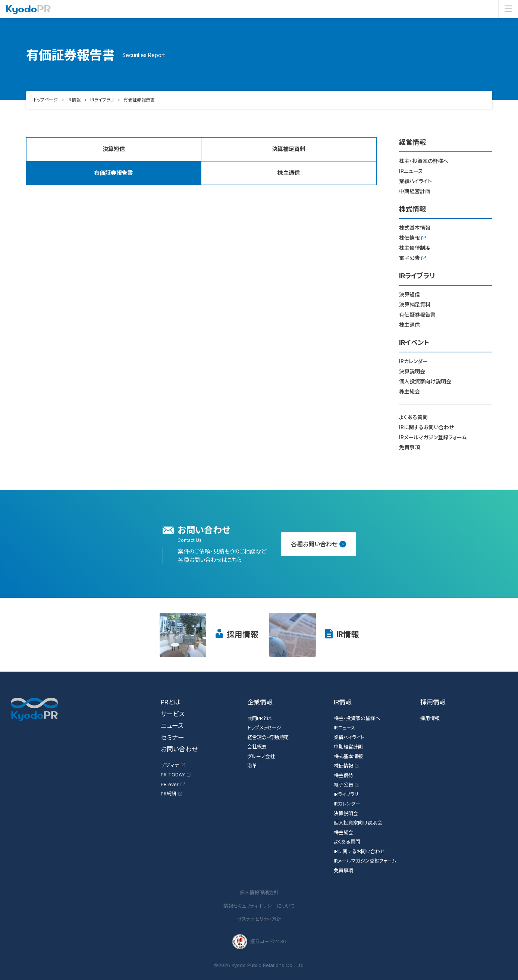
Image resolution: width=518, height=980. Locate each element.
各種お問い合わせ (318, 544)
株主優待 (343, 775)
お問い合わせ (179, 749)
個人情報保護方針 (259, 892)
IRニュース (411, 171)
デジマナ (173, 765)
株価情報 (412, 238)
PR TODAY (176, 775)
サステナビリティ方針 (259, 919)
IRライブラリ (102, 100)
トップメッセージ (264, 728)
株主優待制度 (415, 248)
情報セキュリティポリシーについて (259, 906)
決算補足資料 (289, 149)
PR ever (173, 784)
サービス (173, 714)
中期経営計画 (415, 191)
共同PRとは (260, 718)
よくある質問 (413, 417)
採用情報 (242, 635)
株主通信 (289, 173)
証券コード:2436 (259, 942)
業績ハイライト (415, 181)
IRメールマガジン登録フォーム (433, 437)
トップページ (46, 100)
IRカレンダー (413, 361)
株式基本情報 (415, 228)
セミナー (172, 738)
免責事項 (409, 447)
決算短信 (114, 149)
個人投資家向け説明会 (425, 381)
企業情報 (260, 702)
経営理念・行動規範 (268, 737)
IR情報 (74, 100)
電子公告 (412, 258)
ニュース (172, 726)
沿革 (252, 766)
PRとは (170, 702)
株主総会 (409, 391)
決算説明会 (412, 371)
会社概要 (257, 747)
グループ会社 (261, 756)
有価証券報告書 (417, 315)
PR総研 (172, 794)
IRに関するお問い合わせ (426, 427)
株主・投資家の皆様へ (424, 161)
